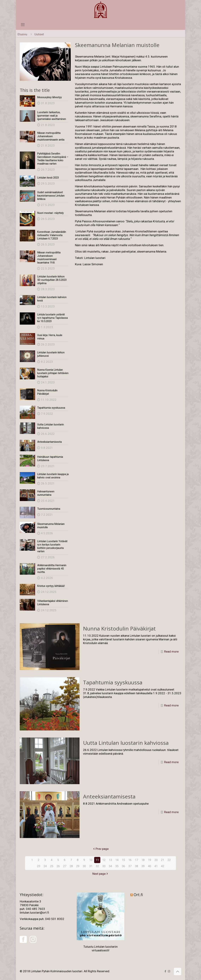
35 (117, 866)
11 (97, 860)
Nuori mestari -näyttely (50, 213)
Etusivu (22, 34)
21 (163, 860)
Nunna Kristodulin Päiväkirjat (47, 392)
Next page (100, 874)
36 (123, 866)
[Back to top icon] (178, 972)
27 (65, 866)
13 (110, 860)
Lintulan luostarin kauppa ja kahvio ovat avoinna (53, 476)
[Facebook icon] (165, 971)
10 (91, 860)
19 (150, 860)
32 (97, 866)
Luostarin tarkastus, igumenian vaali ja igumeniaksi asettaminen (52, 116)
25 (52, 866)
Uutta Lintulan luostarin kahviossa (126, 743)
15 (123, 860)
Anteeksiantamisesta (49, 442)
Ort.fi (138, 895)
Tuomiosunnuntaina (49, 509)
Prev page (101, 849)
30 (84, 866)
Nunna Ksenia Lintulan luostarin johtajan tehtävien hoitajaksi (53, 373)
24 (45, 866)
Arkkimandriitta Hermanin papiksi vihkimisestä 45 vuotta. (52, 569)
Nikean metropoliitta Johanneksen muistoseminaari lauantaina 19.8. (49, 258)
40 (150, 866)
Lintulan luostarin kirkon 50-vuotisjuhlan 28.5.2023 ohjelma (52, 280)
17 (136, 860)
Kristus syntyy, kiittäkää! (51, 586)
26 (58, 866)
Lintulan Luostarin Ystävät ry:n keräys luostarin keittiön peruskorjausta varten (52, 546)
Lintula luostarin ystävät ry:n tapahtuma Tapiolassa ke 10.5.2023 (52, 318)
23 (39, 866)
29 (78, 866)
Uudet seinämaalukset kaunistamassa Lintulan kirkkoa (51, 196)
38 (136, 866)
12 (104, 860)
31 (91, 866)
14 (117, 860)
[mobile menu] (23, 25)
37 (130, 866)
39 (143, 866)
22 (169, 860)
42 (163, 866)
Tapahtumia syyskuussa (51, 408)
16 (130, 860)
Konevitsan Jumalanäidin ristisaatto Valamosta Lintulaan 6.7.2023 (52, 235)
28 (71, 866)
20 (156, 860)
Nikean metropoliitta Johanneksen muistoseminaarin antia (51, 136)
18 (143, 860)
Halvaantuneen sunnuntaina (46, 493)
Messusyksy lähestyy (49, 97)
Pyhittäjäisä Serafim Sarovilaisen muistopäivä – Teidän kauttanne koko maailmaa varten (53, 159)
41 (156, 866)
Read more (171, 652)
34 (110, 866)
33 (104, 866)
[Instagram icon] (169, 971)
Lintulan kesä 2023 (48, 178)
